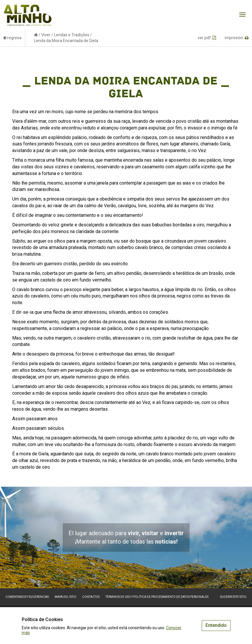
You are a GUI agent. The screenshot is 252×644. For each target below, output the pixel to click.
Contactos (91, 597)
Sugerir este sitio (233, 597)
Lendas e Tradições (72, 35)
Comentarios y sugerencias (27, 597)
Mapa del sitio (65, 597)
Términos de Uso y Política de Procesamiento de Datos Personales (157, 597)
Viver (46, 35)
